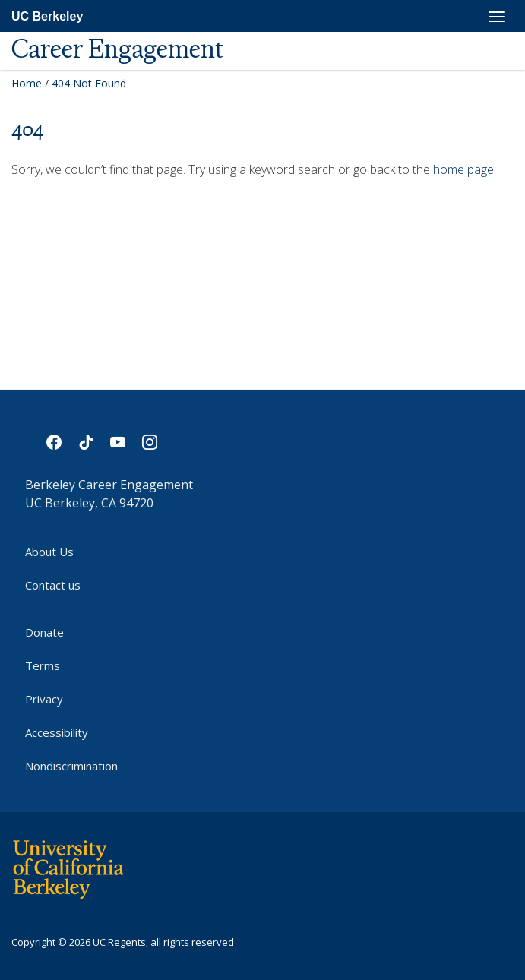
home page (463, 169)
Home (27, 83)
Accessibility (57, 732)
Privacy (44, 699)
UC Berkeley (47, 16)
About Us (49, 552)
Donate (44, 632)
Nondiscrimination (71, 766)
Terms (43, 665)
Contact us (53, 585)
